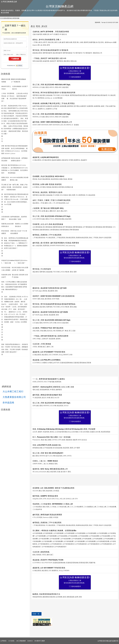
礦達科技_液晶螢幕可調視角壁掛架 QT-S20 (50, 288)
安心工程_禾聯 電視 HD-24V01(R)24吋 (48, 453)
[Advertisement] (75, 168)
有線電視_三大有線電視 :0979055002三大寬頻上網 (53, 504)
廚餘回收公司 (97, 53)
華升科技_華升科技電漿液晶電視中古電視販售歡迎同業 (54, 93)
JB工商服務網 (21, 641)
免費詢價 (15, 60)
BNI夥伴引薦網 (40, 641)
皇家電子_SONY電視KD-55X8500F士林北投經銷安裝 (54, 296)
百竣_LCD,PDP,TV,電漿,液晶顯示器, (47, 445)
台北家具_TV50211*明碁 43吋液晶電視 (48, 328)
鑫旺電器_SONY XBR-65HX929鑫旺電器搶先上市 (52, 122)
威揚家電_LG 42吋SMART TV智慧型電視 (49, 568)
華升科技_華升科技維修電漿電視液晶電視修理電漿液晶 (54, 304)
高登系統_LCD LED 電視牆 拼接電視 (47, 184)
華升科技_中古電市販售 (42, 269)
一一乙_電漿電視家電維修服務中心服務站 (49, 379)
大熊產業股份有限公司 (14, 398)
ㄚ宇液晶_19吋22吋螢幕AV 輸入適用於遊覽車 (50, 336)
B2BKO (30, 641)
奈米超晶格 (8, 403)
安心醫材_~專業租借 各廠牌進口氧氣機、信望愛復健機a (54, 531)
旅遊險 (76, 125)
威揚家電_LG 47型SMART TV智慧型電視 (49, 352)
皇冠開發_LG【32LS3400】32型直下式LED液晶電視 (54, 488)
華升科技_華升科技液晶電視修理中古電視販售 (50, 50)
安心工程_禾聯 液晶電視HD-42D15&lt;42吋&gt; (52, 114)
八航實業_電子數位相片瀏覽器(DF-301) (48, 208)
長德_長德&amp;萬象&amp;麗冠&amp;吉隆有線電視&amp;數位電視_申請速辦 (64, 429)
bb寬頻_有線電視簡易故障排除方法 (46, 594)
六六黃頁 (11, 641)
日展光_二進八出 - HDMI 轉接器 (45, 461)
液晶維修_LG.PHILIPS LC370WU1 (47, 360)
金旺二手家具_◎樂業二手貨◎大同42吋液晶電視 (52, 200)
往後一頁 (36, 614)
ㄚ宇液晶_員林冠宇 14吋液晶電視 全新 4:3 (49, 58)
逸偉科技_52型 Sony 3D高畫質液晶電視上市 (50, 469)
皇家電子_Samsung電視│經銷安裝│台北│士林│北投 (53, 387)
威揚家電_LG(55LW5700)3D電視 (46, 157)
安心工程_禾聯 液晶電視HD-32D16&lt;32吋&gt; (52, 320)
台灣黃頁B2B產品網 (9, 2)
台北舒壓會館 (58, 98)
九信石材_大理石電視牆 (42, 344)
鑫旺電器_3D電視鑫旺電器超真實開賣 (47, 515)
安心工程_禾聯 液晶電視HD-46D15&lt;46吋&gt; (52, 85)
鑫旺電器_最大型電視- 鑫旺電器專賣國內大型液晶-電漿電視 (56, 243)
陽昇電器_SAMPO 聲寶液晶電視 (45, 496)
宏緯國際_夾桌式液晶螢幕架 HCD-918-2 (48, 176)
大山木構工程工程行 (13, 392)
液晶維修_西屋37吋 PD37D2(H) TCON (48, 560)
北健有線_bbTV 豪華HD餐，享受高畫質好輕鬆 (51, 32)
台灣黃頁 (3, 641)
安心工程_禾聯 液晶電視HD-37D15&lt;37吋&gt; (52, 216)
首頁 (2, 18)
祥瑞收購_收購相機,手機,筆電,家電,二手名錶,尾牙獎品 (54, 103)
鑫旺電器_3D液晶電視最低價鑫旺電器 (47, 395)
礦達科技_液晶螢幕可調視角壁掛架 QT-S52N (50, 312)
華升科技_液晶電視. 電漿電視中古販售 (48, 192)
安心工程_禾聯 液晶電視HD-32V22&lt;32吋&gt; (52, 403)
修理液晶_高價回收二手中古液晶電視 (47, 235)
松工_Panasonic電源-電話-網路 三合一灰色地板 (52, 437)
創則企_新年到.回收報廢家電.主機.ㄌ (47, 40)
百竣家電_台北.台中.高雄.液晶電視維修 (48, 224)
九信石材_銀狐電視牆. (41, 552)
